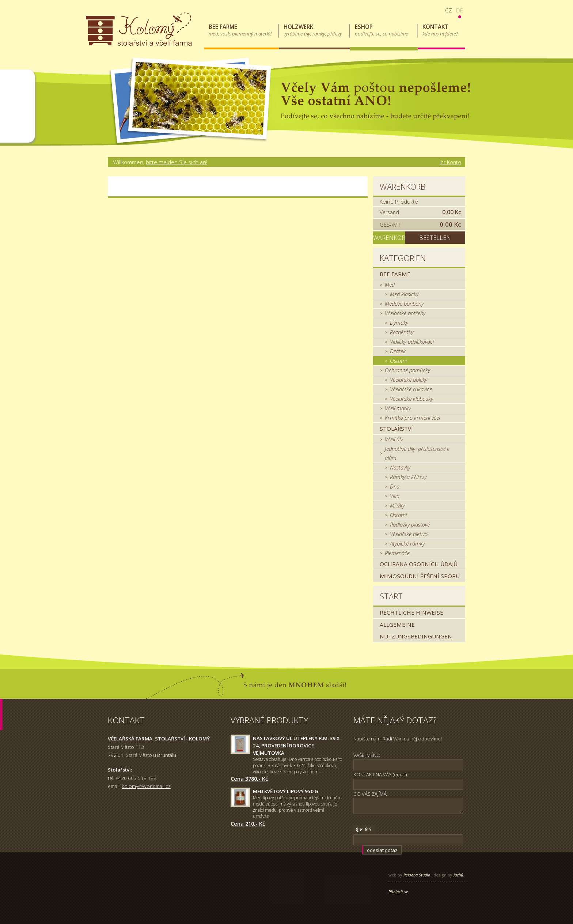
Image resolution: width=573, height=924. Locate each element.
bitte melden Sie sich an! (177, 162)
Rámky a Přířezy (408, 477)
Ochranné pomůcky (407, 370)
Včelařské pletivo (409, 534)
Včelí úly (394, 439)
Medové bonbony (404, 303)
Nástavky (400, 467)
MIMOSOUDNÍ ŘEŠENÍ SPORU (420, 576)
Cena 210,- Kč (248, 823)
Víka (395, 496)
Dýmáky (399, 323)
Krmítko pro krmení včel (412, 418)
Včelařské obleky (409, 380)
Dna (395, 486)
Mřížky (397, 505)
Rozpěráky (402, 332)
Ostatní (398, 361)
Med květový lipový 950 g (286, 791)
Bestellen (435, 238)
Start (391, 596)
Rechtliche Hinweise (411, 612)
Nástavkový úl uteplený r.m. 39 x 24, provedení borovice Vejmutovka (296, 746)
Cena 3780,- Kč (249, 778)
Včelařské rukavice (411, 389)
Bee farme (395, 274)
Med (390, 284)
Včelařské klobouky (411, 399)
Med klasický (404, 294)
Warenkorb (403, 187)
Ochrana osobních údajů (419, 564)
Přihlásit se (398, 892)
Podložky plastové (410, 524)
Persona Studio (417, 875)
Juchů (458, 875)
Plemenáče (397, 553)
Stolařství (396, 429)
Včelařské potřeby (405, 313)
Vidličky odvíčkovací (412, 342)
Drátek (398, 351)
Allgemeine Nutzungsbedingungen (416, 630)
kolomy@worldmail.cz (146, 786)
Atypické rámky (407, 543)
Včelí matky (398, 408)
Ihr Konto (450, 162)
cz (449, 10)
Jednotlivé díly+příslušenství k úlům (417, 453)
